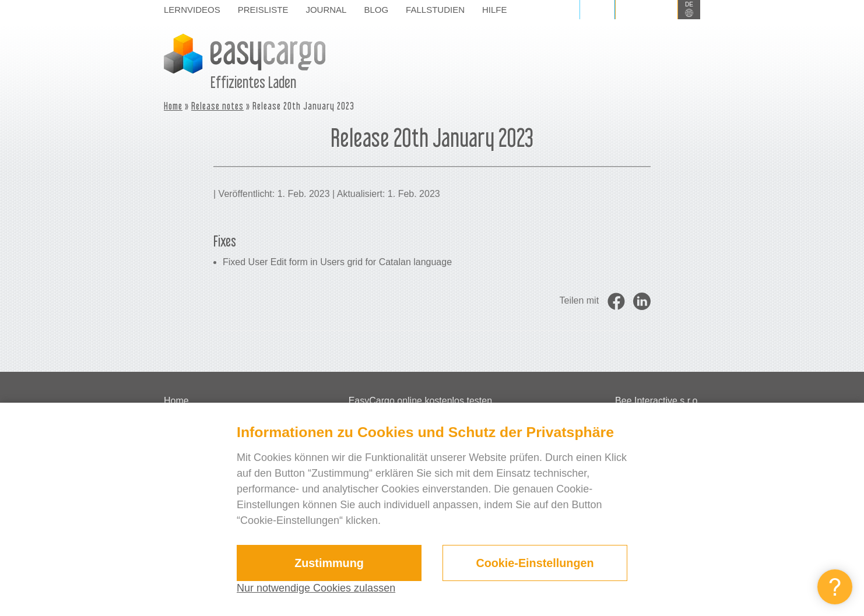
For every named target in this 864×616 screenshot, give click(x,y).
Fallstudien (435, 10)
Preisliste (263, 10)
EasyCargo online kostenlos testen (420, 401)
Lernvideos (192, 10)
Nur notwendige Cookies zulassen (316, 588)
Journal (326, 10)
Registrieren (647, 10)
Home (173, 106)
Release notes (217, 106)
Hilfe (495, 10)
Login (597, 10)
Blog (376, 10)
